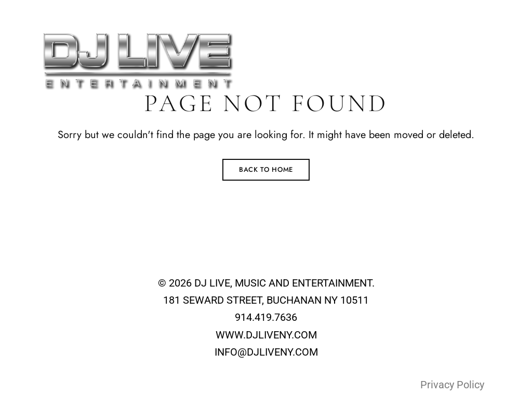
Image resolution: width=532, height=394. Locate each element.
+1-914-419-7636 (494, 11)
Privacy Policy (452, 385)
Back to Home (266, 169)
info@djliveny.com (411, 11)
